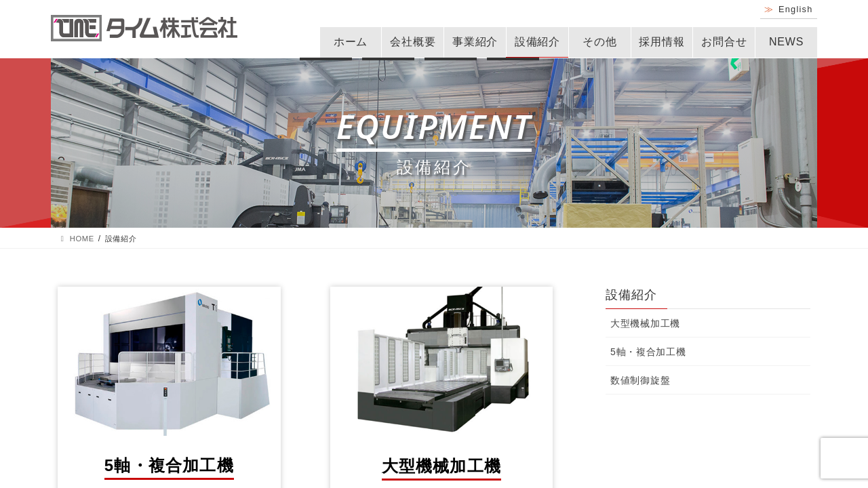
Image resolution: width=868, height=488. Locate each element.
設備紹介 (537, 42)
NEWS (786, 42)
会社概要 (413, 42)
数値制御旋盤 (640, 380)
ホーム (351, 42)
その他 (599, 42)
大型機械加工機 (645, 323)
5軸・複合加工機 (648, 352)
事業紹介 (475, 42)
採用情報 (662, 42)
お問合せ (724, 42)
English (796, 9)
